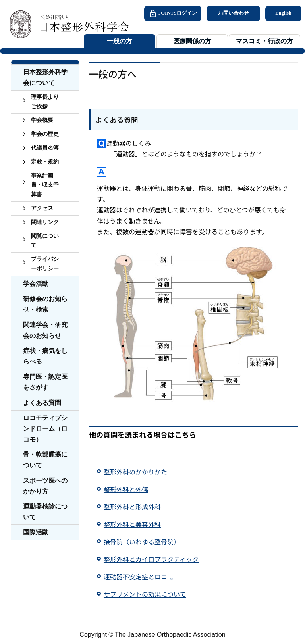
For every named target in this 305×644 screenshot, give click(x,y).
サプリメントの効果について (145, 594)
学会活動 (36, 284)
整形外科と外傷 (126, 489)
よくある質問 (42, 403)
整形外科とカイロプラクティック (151, 559)
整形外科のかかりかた (135, 472)
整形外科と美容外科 (132, 524)
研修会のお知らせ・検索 (45, 304)
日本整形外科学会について (45, 77)
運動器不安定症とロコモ (139, 577)
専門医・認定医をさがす (45, 382)
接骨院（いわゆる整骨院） (142, 542)
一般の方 (120, 41)
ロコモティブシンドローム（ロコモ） (45, 429)
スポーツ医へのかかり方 (45, 486)
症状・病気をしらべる (45, 356)
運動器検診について (45, 512)
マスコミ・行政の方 (264, 41)
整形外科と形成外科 (132, 507)
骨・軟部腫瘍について (45, 460)
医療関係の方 (192, 41)
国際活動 (36, 532)
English (283, 13)
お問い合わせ (234, 13)
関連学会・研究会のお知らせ (45, 330)
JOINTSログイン (173, 13)
